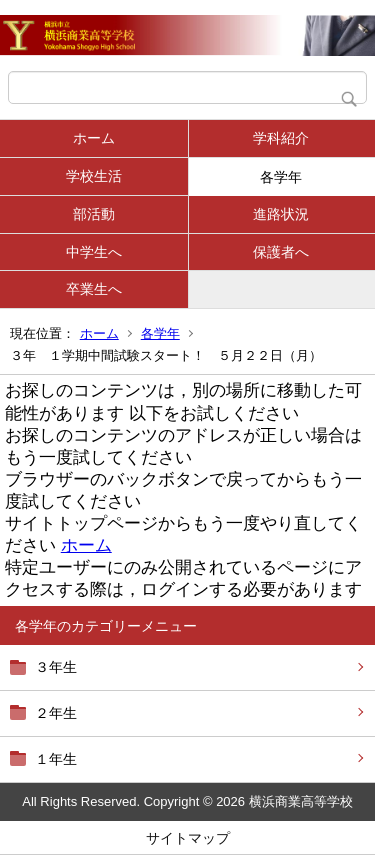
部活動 (94, 214)
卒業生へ (94, 289)
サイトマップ (188, 838)
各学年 (281, 177)
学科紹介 (281, 138)
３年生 (56, 667)
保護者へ (281, 252)
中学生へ (94, 252)
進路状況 (281, 214)
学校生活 (94, 176)
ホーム (94, 138)
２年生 (56, 713)
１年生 (56, 759)
